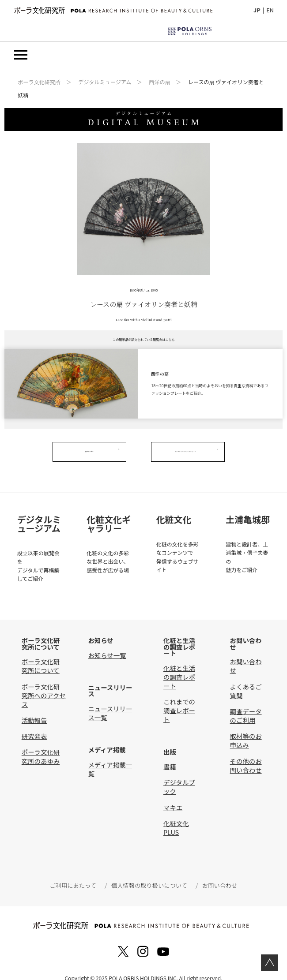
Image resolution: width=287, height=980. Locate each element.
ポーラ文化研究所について (41, 654)
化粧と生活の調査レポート (179, 664)
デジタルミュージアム (105, 82)
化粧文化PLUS (176, 815)
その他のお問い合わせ (246, 753)
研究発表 (34, 724)
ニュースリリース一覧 (110, 701)
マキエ (173, 795)
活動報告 (34, 708)
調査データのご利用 (246, 704)
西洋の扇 (160, 82)
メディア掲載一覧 (110, 757)
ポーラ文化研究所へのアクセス (44, 683)
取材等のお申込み (246, 728)
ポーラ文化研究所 (39, 82)
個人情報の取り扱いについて (149, 873)
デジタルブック (179, 775)
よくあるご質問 (246, 679)
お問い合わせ (246, 654)
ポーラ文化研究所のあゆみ (41, 744)
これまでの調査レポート (179, 698)
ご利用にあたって (75, 873)
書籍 (170, 754)
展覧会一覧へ (94, 452)
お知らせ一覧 (107, 643)
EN (270, 10)
